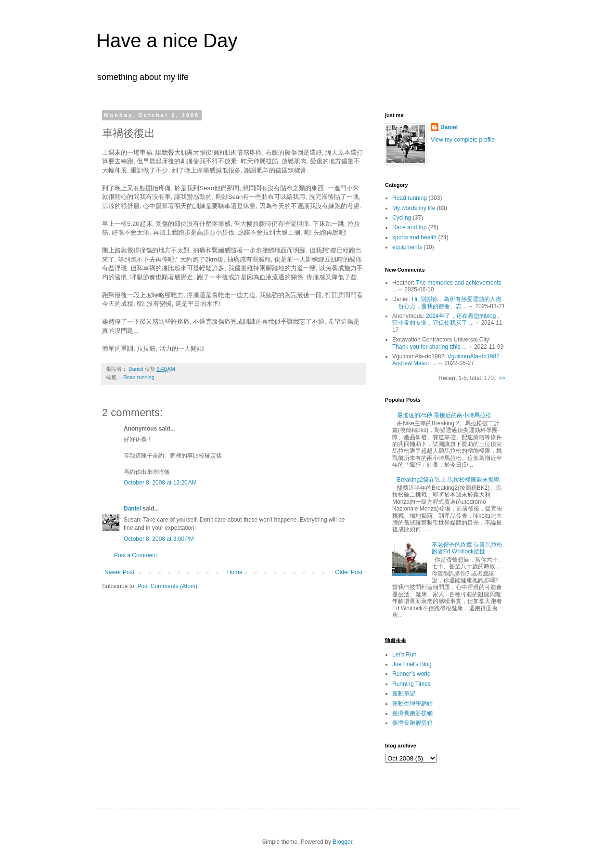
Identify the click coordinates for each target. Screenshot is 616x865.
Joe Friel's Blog (412, 664)
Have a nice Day (167, 40)
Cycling (402, 218)
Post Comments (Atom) (167, 586)
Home (235, 572)
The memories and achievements (458, 283)
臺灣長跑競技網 (412, 713)
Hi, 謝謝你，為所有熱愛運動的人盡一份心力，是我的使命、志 (447, 302)
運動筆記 (404, 694)
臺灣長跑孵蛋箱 (412, 723)
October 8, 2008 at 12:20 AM (160, 483)
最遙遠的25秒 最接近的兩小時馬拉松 (444, 415)
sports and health (414, 237)
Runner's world (411, 674)
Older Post (349, 572)
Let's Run (404, 655)
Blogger (342, 842)
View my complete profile (463, 140)
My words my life (414, 208)
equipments (407, 247)
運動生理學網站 (412, 704)
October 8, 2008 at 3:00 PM (159, 539)
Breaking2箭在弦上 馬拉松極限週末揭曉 (448, 480)
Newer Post (119, 572)
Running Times (411, 684)
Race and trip (409, 227)
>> (502, 378)
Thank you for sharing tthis (426, 347)
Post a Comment (135, 555)
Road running (139, 377)
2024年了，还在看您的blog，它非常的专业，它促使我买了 (447, 319)
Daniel (132, 509)
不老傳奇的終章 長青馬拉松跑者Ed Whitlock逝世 (467, 548)
